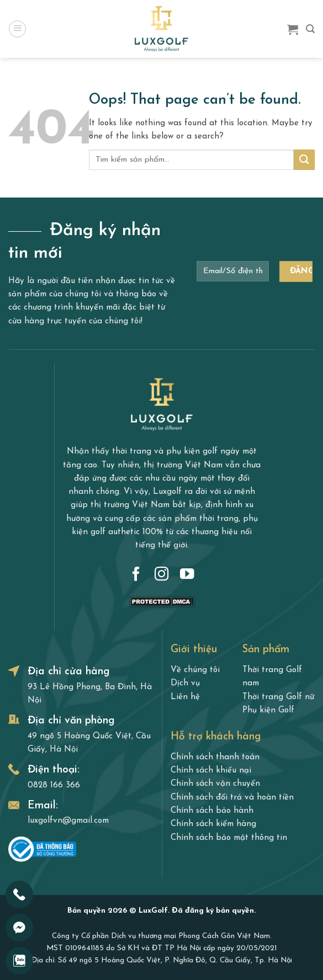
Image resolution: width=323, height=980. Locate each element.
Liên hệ (185, 697)
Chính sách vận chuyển (215, 784)
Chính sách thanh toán (215, 757)
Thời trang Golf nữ (278, 697)
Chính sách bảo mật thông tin (229, 838)
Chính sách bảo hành (212, 811)
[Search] (310, 29)
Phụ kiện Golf (268, 710)
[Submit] (304, 160)
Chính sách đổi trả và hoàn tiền (232, 798)
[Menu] (17, 29)
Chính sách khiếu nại (211, 771)
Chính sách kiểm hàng (213, 824)
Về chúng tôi (195, 670)
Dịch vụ (185, 683)
